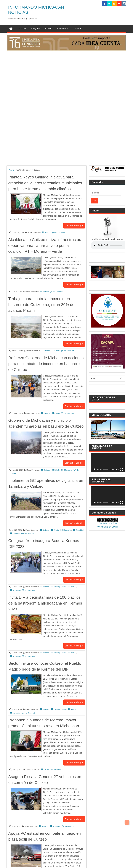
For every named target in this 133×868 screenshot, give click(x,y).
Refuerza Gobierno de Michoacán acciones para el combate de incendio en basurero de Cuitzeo (46, 364)
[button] (91, 378)
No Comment (60, 233)
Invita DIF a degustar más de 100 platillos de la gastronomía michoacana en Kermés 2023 (45, 603)
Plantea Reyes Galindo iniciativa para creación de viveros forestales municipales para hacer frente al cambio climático (45, 183)
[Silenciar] (117, 469)
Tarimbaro (16, 534)
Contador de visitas (108, 523)
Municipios (68, 470)
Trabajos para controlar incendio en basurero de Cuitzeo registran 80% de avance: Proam (41, 305)
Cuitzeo (48, 233)
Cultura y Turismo (60, 587)
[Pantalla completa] (121, 469)
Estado (57, 351)
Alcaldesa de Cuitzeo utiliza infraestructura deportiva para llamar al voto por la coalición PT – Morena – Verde (45, 246)
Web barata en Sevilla (108, 527)
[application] (108, 463)
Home (12, 170)
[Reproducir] (95, 469)
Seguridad (80, 530)
